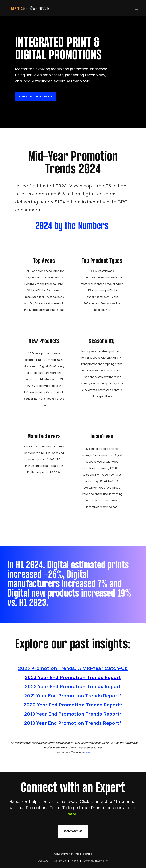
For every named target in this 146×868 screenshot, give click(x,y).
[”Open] (136, 8)
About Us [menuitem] (43, 861)
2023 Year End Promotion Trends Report (73, 677)
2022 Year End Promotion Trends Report (73, 686)
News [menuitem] (75, 861)
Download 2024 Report (36, 96)
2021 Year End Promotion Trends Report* (73, 695)
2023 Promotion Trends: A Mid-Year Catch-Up (73, 668)
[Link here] (87, 752)
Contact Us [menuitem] (60, 861)
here (72, 824)
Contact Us (73, 841)
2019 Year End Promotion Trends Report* (73, 714)
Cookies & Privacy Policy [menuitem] (96, 861)
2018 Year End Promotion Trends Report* (73, 723)
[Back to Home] (30, 10)
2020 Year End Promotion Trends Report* (73, 705)
